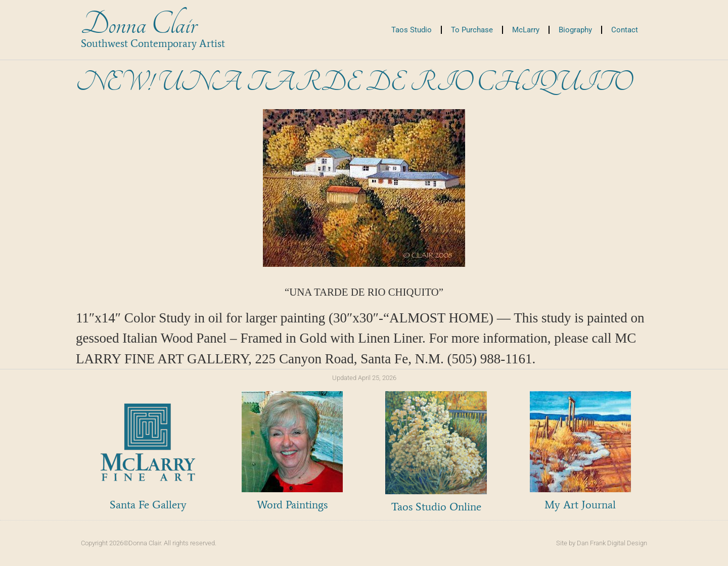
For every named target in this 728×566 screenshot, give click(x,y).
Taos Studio (412, 30)
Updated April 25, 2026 (364, 378)
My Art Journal (580, 505)
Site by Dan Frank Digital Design (602, 543)
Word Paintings (292, 505)
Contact (625, 30)
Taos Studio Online (436, 507)
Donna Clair (139, 25)
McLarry (526, 30)
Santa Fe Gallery (148, 505)
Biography (575, 30)
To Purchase (472, 30)
